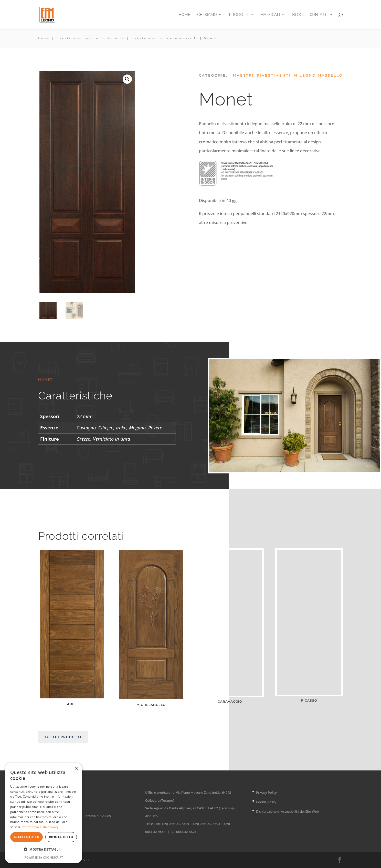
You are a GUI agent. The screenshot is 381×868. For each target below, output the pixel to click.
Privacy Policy (266, 792)
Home (184, 15)
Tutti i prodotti (63, 737)
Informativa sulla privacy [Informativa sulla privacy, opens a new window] (40, 827)
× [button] (76, 769)
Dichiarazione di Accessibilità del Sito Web (287, 811)
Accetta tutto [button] (27, 837)
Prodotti (239, 15)
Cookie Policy (266, 802)
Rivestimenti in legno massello (164, 38)
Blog (297, 15)
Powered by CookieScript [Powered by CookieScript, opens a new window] (44, 857)
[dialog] (44, 813)
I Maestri (242, 75)
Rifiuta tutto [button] (61, 837)
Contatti (319, 15)
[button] (127, 79)
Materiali (270, 15)
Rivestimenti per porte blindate (90, 38)
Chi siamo (207, 15)
